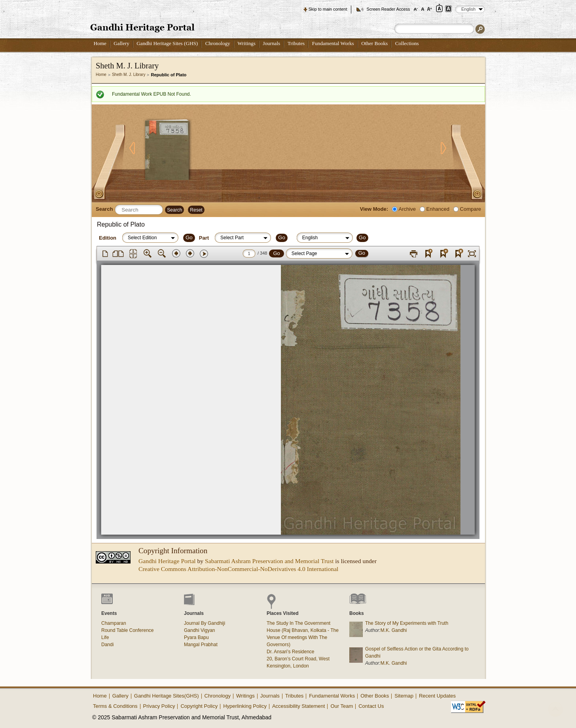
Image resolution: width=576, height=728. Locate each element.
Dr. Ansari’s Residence (291, 652)
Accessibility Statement (299, 706)
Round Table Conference (128, 630)
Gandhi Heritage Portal (167, 561)
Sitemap (404, 696)
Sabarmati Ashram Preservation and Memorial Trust (269, 561)
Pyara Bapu (196, 637)
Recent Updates (437, 696)
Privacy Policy (159, 706)
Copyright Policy (199, 706)
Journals (271, 43)
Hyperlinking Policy (245, 706)
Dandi (107, 645)
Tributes (296, 43)
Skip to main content (328, 9)
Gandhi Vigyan (200, 630)
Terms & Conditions (115, 706)
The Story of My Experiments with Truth (407, 623)
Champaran (114, 623)
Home (100, 43)
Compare (471, 209)
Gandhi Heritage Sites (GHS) (167, 43)
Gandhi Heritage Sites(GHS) (167, 696)
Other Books (374, 43)
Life (105, 637)
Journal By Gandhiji (205, 623)
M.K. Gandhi (394, 630)
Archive (407, 209)
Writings (246, 43)
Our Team (342, 706)
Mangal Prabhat (201, 645)
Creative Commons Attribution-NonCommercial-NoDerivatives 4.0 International (238, 569)
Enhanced (438, 209)
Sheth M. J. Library (129, 75)
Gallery (121, 43)
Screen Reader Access (388, 9)
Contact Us (371, 706)
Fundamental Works (333, 43)
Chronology (218, 43)
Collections (407, 43)
